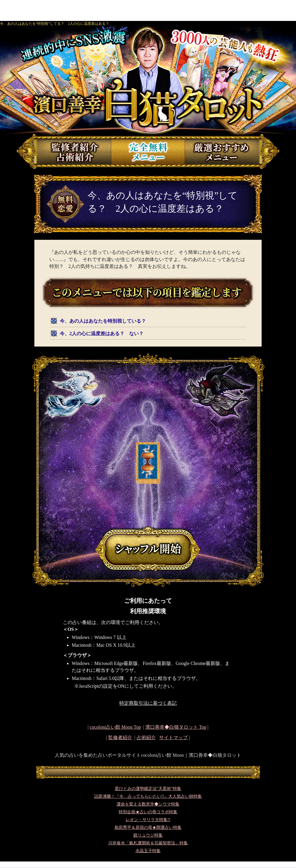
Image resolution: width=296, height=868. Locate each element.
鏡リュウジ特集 (148, 835)
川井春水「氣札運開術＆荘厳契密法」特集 (148, 843)
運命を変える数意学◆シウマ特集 (148, 804)
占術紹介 (146, 737)
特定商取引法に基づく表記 (148, 703)
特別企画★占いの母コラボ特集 (148, 812)
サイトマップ (173, 737)
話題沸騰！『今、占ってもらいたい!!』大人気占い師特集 (148, 796)
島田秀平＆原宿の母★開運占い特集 (148, 827)
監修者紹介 (120, 737)
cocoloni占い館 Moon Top (115, 727)
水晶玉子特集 (148, 851)
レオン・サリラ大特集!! (148, 820)
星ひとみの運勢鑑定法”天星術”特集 (148, 789)
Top (176, 727)
